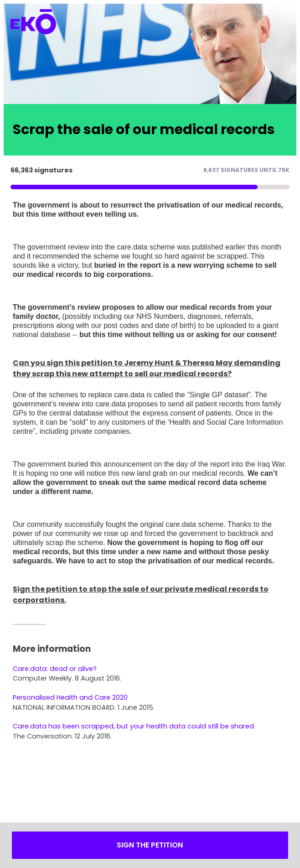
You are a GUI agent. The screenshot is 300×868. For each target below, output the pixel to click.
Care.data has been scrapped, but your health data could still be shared (133, 726)
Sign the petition (150, 845)
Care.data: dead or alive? (55, 669)
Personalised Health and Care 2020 (70, 697)
